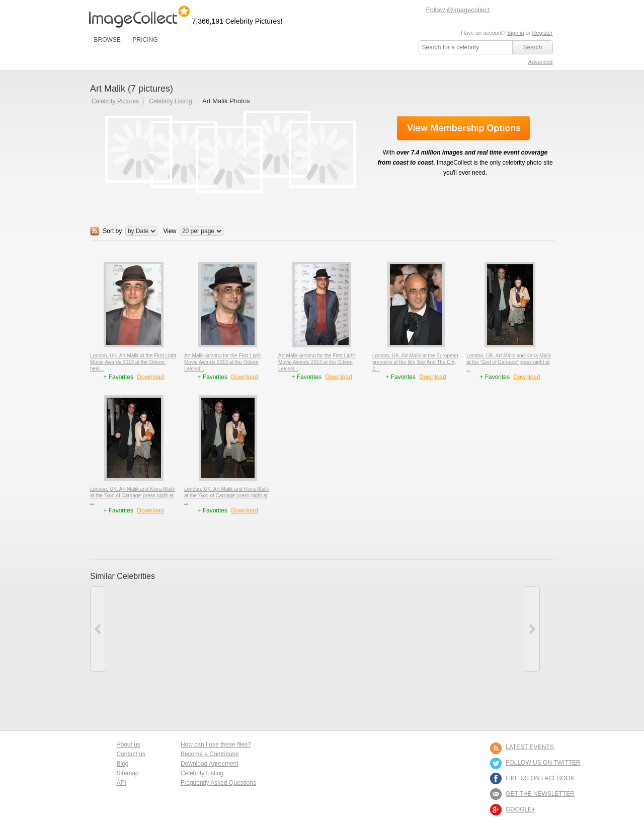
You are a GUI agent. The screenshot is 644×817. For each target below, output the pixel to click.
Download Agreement (210, 764)
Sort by (112, 231)
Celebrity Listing (170, 101)
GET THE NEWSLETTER (540, 794)
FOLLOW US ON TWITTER (543, 763)
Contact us (131, 754)
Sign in (516, 33)
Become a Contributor (210, 754)
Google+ (520, 809)
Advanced (541, 62)
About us (129, 745)
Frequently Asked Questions (218, 783)
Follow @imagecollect (458, 10)
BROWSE (107, 40)
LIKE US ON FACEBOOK (540, 778)
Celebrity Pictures (115, 101)
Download (150, 377)
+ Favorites (119, 377)
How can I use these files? (216, 745)
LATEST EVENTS (530, 747)
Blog (123, 764)
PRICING (145, 40)
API (122, 783)
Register (543, 33)
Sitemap (128, 773)
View (170, 231)
